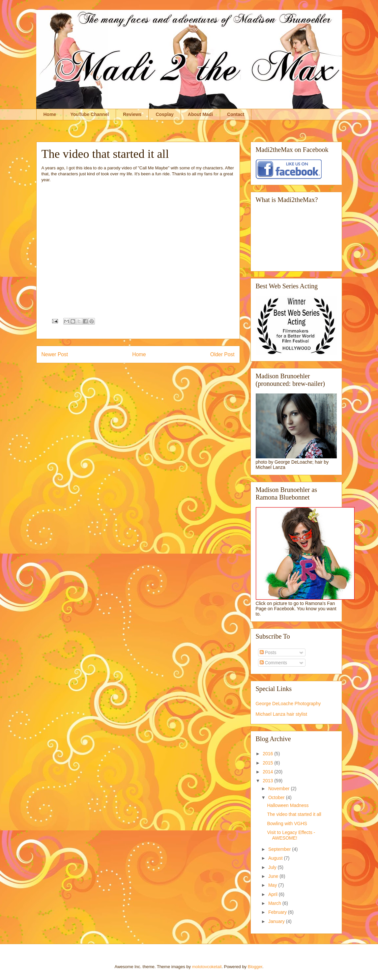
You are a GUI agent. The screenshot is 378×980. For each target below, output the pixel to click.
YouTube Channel (89, 114)
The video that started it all (294, 814)
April (274, 894)
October (277, 797)
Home (50, 114)
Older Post (222, 354)
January (277, 921)
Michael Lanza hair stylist (281, 714)
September (280, 849)
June (274, 876)
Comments (274, 663)
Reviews (132, 114)
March (275, 903)
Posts (268, 652)
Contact (236, 114)
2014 (268, 772)
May (273, 885)
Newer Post (55, 354)
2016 (268, 754)
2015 (268, 763)
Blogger (255, 967)
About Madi (200, 114)
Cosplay (164, 114)
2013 (268, 781)
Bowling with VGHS (287, 823)
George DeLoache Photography (288, 704)
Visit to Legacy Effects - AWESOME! (291, 835)
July (273, 867)
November (279, 789)
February (278, 912)
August (276, 858)
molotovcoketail (207, 967)
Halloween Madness (288, 805)
